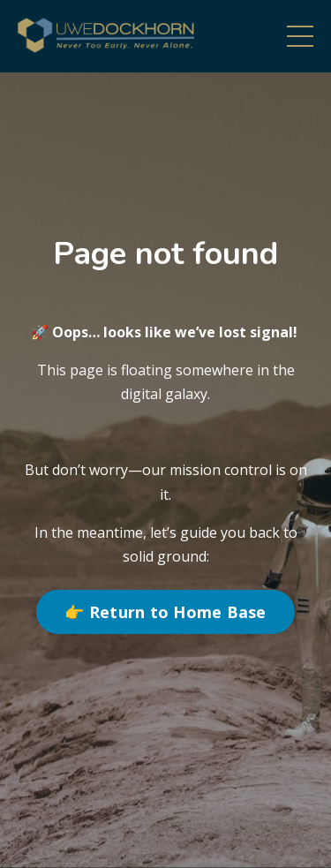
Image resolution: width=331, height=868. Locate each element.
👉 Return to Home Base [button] (165, 612)
